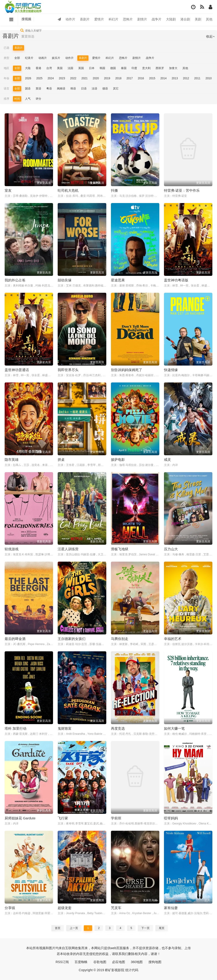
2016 (141, 78)
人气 (28, 99)
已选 (6, 48)
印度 (134, 68)
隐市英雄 (12, 460)
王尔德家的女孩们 (72, 639)
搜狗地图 (155, 962)
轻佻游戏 (12, 549)
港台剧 (185, 19)
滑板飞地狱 (120, 549)
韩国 (102, 68)
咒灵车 (116, 908)
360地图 (137, 962)
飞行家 (63, 818)
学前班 (116, 818)
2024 (51, 78)
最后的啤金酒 (15, 639)
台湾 (49, 68)
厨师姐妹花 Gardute (20, 818)
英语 (38, 89)
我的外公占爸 (15, 280)
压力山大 (171, 549)
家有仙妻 (171, 908)
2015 (152, 78)
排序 (6, 99)
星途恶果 (118, 280)
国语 (28, 89)
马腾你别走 (120, 639)
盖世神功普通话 (17, 370)
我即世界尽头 (68, 370)
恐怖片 (128, 19)
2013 (175, 78)
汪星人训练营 (68, 549)
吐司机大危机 (68, 190)
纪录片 (29, 58)
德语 (105, 89)
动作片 (70, 19)
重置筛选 (28, 36)
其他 (209, 19)
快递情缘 (171, 370)
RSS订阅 (62, 962)
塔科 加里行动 (16, 728)
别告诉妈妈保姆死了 (127, 370)
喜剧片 (85, 19)
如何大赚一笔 (174, 728)
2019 (107, 78)
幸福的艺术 (173, 639)
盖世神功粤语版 (176, 280)
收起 (210, 36)
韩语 (73, 89)
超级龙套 (65, 908)
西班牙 (160, 68)
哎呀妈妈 (171, 818)
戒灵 (167, 460)
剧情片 (142, 19)
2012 (186, 78)
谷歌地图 (100, 962)
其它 (116, 89)
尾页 (162, 928)
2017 (130, 78)
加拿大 (173, 68)
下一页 (145, 928)
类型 (6, 58)
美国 (60, 68)
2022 (73, 78)
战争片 (157, 19)
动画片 (43, 58)
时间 (17, 99)
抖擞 (114, 190)
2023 (62, 78)
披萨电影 (118, 460)
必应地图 (119, 962)
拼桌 (61, 460)
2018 (118, 78)
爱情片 (99, 19)
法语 (94, 89)
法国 (70, 68)
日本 (92, 68)
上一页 (74, 928)
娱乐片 (56, 58)
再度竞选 (118, 728)
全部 (17, 58)
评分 (38, 99)
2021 (85, 78)
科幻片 (113, 19)
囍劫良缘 (65, 280)
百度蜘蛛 (81, 962)
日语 (84, 89)
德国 (113, 68)
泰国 (124, 68)
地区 (6, 68)
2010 (209, 78)
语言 (6, 89)
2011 (197, 78)
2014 (163, 78)
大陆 (28, 68)
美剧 (198, 19)
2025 (39, 78)
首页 (58, 928)
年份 (6, 78)
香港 (38, 68)
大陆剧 (171, 19)
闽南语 (61, 89)
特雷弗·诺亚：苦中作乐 (182, 190)
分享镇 (10, 908)
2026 (28, 78)
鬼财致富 (65, 728)
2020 (96, 78)
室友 (8, 190)
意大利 (146, 68)
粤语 (49, 89)
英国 (81, 68)
